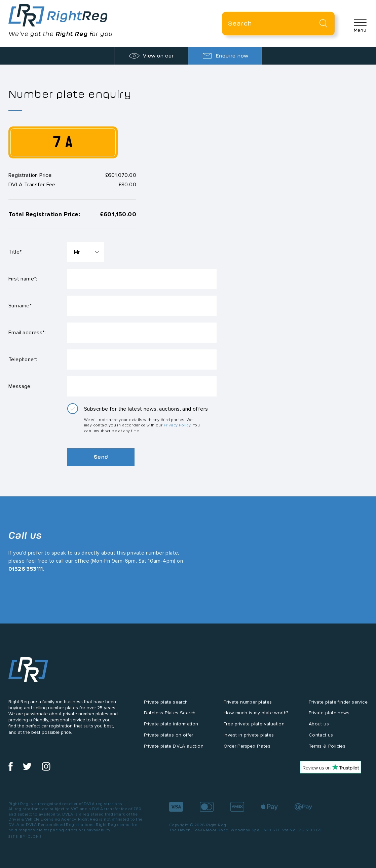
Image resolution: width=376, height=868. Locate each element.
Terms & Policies (327, 746)
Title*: (16, 252)
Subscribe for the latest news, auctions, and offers (146, 409)
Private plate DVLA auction (174, 746)
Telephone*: (23, 359)
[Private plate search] (278, 24)
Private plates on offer (169, 735)
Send (101, 457)
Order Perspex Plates (247, 746)
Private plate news (329, 713)
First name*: (23, 279)
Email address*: (27, 332)
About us (319, 724)
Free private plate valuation (254, 724)
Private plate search (166, 702)
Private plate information (171, 724)
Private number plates (248, 702)
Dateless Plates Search (170, 713)
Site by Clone (25, 837)
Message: (20, 386)
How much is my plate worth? (256, 713)
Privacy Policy (177, 425)
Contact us (321, 735)
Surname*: (21, 306)
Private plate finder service (338, 702)
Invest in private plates (249, 735)
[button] (360, 26)
